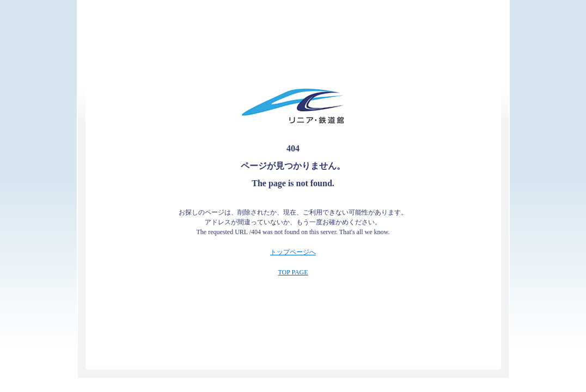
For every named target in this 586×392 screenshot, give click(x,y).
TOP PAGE (293, 272)
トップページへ (293, 252)
